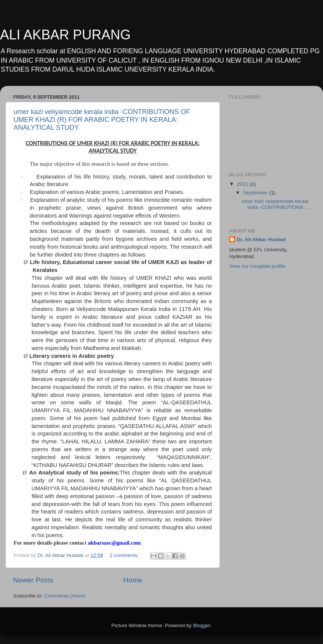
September (256, 193)
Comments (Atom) (65, 596)
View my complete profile (257, 266)
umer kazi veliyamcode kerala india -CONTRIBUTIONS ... (275, 204)
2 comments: (125, 555)
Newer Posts (33, 580)
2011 (243, 184)
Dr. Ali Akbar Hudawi (261, 239)
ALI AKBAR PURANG (65, 35)
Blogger (202, 625)
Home (133, 580)
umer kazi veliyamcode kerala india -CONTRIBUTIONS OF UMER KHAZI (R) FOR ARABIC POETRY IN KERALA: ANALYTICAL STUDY (102, 120)
